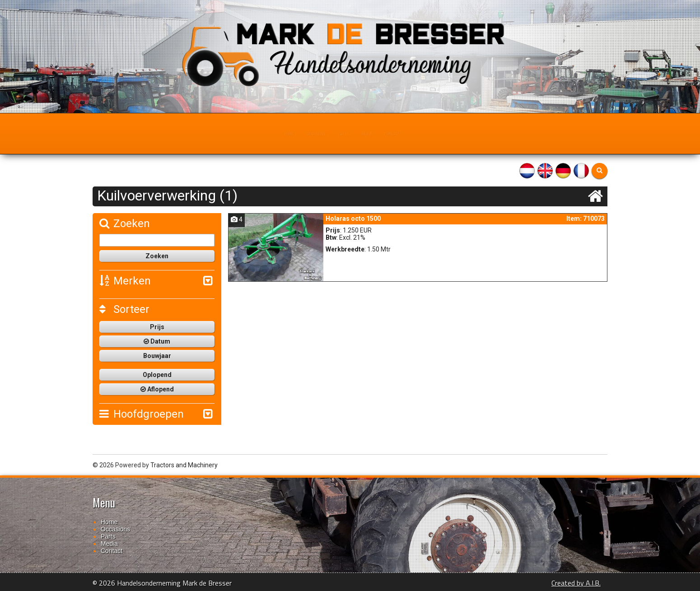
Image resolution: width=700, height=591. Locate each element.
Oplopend (157, 375)
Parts (344, 134)
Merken (125, 281)
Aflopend (157, 389)
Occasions (296, 134)
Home (250, 134)
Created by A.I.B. (576, 583)
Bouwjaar (157, 356)
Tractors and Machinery (184, 465)
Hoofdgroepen (142, 414)
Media (384, 134)
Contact (428, 134)
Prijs (157, 327)
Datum (157, 341)
